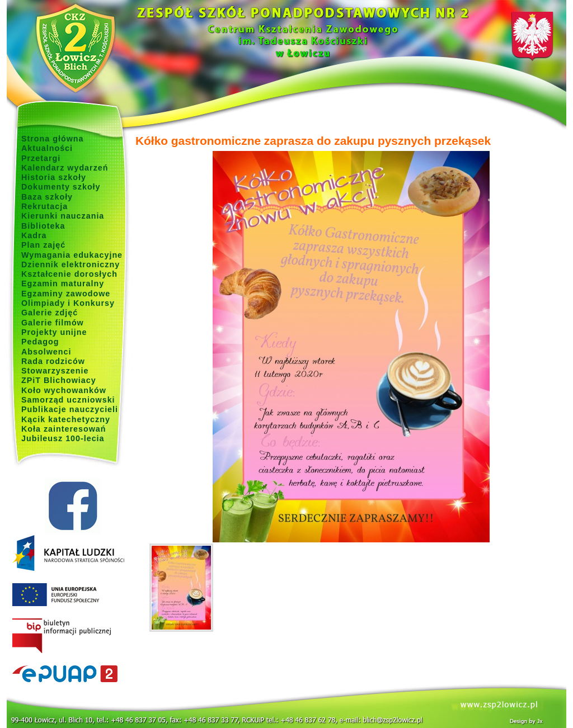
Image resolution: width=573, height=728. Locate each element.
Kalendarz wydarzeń (65, 168)
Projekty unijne (54, 332)
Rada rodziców (53, 361)
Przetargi (41, 158)
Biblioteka (43, 226)
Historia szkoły (54, 177)
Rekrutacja (44, 206)
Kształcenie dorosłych (69, 274)
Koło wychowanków (64, 390)
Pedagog (40, 342)
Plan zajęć (43, 245)
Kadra (34, 235)
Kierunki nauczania (63, 216)
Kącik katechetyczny (66, 419)
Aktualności (47, 148)
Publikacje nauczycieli (70, 409)
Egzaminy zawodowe (66, 294)
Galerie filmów (53, 323)
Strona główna (53, 139)
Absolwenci (46, 352)
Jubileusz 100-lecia (63, 438)
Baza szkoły (47, 197)
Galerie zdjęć (50, 313)
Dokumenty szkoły (61, 187)
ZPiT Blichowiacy (59, 380)
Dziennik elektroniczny (71, 264)
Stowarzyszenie (55, 371)
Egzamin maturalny (63, 283)
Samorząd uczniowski (68, 400)
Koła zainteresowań (64, 429)
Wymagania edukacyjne (72, 255)
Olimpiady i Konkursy (68, 303)
